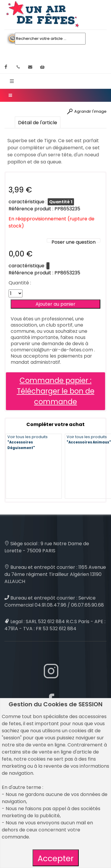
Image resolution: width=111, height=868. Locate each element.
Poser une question (74, 242)
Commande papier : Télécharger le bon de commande (56, 391)
